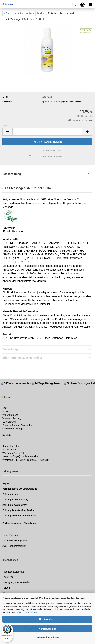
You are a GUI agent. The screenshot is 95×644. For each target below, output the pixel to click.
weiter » (30, 13)
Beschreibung (12, 174)
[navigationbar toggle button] (91, 4)
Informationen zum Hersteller (22, 358)
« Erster (8, 13)
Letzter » (41, 13)
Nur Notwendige (48, 629)
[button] (7, 132)
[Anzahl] (47, 132)
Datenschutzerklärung (26, 612)
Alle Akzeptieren (48, 619)
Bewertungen (11, 349)
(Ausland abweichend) (72, 102)
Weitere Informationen (47, 637)
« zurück (19, 13)
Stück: (5, 126)
